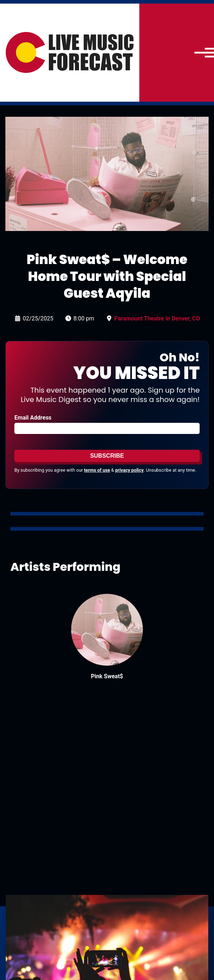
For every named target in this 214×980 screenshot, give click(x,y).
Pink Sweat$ (107, 676)
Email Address (33, 418)
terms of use (97, 470)
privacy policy (129, 470)
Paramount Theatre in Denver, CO (157, 318)
